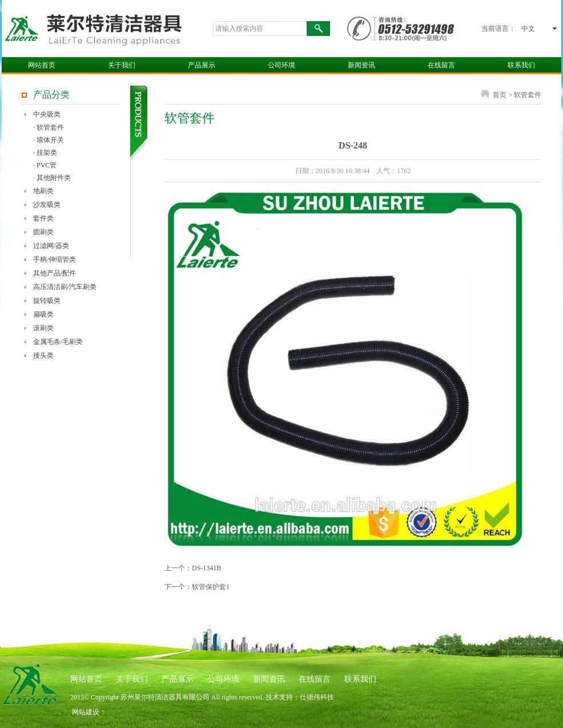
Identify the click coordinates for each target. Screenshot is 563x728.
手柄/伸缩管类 (55, 259)
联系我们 (521, 65)
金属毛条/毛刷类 (58, 342)
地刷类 (43, 191)
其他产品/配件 (55, 273)
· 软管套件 (49, 127)
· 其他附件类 (52, 178)
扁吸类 (43, 314)
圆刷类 (43, 232)
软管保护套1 (211, 587)
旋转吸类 (47, 301)
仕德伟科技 (317, 697)
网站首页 (42, 65)
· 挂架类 (45, 153)
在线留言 (441, 65)
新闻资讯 (361, 65)
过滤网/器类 (51, 246)
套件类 (43, 218)
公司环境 (281, 65)
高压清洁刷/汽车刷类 (65, 287)
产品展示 (202, 65)
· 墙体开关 (49, 140)
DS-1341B (206, 568)
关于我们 (122, 65)
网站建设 (86, 712)
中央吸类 (47, 114)
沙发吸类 (47, 205)
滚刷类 (43, 328)
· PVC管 (45, 165)
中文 (528, 29)
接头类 (43, 355)
